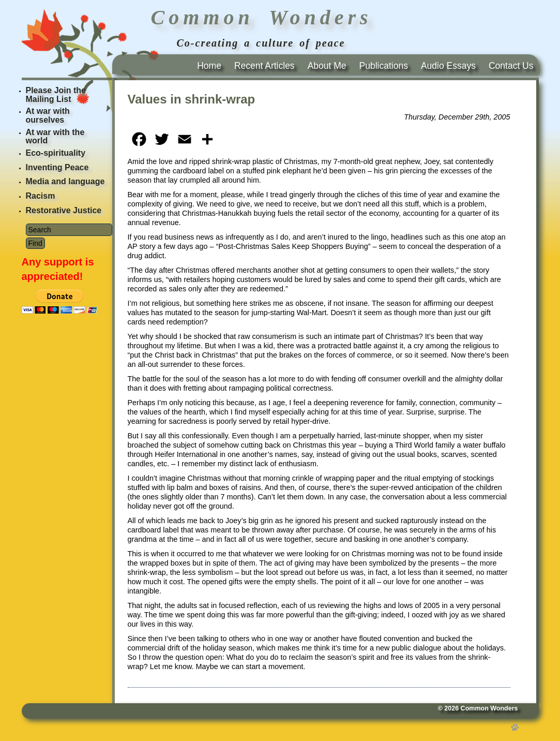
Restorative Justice (64, 210)
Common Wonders (489, 708)
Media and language (65, 181)
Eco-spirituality (56, 153)
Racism (41, 196)
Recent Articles (264, 66)
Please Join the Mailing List (56, 95)
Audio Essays (448, 66)
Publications (384, 66)
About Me (327, 66)
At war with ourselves (48, 115)
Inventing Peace (57, 167)
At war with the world (55, 137)
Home (209, 66)
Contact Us (511, 66)
